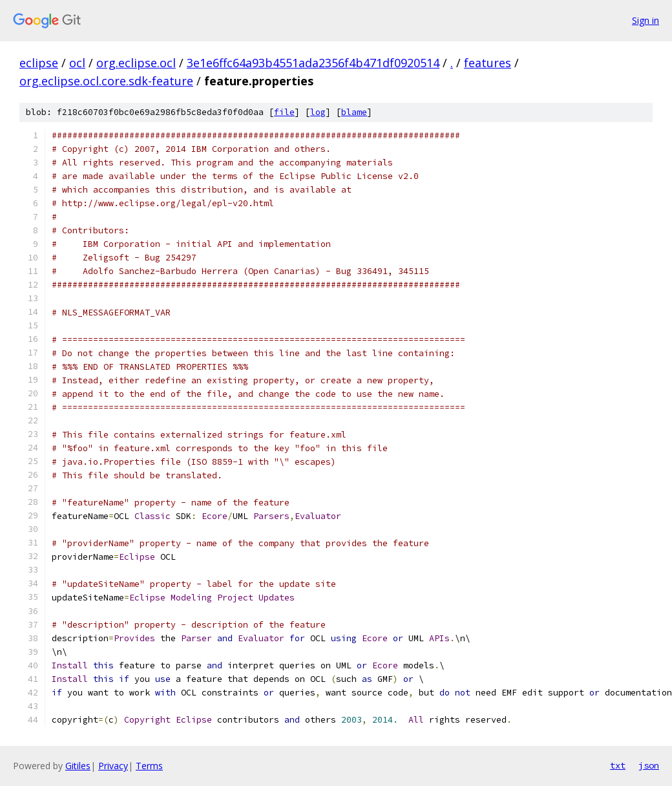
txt (618, 765)
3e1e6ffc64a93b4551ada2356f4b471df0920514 (313, 63)
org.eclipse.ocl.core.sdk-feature (106, 81)
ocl (77, 63)
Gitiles (78, 766)
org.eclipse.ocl (136, 63)
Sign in (646, 20)
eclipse (39, 63)
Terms (149, 766)
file (284, 112)
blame (354, 112)
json (649, 765)
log (318, 112)
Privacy (113, 766)
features (488, 63)
